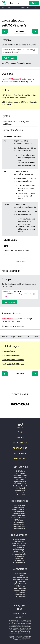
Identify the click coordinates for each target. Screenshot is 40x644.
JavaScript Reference (19, 509)
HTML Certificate (20, 573)
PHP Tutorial (20, 488)
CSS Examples (19, 541)
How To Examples (19, 545)
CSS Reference (19, 507)
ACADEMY (19, 617)
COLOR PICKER (20, 394)
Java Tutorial (20, 490)
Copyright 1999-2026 (15, 636)
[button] (19, 3)
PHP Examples (19, 556)
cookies (19, 633)
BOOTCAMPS (20, 453)
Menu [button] (12, 3)
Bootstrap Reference (19, 518)
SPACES (20, 437)
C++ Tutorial (20, 492)
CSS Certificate (20, 575)
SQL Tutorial (20, 479)
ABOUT (23, 614)
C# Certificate (20, 594)
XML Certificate (20, 597)
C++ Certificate (20, 592)
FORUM (16, 614)
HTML (9, 8)
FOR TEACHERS (20, 448)
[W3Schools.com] (20, 427)
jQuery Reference (19, 528)
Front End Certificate (20, 579)
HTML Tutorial (20, 471)
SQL (35, 8)
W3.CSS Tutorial (20, 484)
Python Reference (19, 513)
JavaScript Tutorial (20, 475)
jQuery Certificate (20, 588)
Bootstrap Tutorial (20, 486)
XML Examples (19, 560)
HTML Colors (19, 522)
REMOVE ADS (20, 261)
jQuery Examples (19, 562)
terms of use (12, 633)
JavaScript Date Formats (11, 355)
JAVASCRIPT (26, 8)
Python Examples (19, 550)
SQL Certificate (20, 582)
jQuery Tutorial (20, 494)
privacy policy (27, 633)
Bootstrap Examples (19, 554)
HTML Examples (19, 539)
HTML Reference (19, 505)
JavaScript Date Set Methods (13, 364)
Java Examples (19, 558)
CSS (16, 8)
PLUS (20, 432)
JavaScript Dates (8, 351)
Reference (20, 31)
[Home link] (4, 3)
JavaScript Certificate (20, 577)
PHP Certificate (20, 586)
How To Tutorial (20, 477)
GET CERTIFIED (20, 443)
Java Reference (19, 524)
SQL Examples (19, 548)
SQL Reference (19, 511)
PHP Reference (19, 520)
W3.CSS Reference (19, 516)
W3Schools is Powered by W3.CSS (22, 639)
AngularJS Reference (19, 526)
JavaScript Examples (19, 543)
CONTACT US (20, 459)
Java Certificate (20, 590)
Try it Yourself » (9, 58)
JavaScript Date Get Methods (13, 360)
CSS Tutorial (20, 473)
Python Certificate (20, 584)
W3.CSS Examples (19, 552)
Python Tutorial (20, 482)
